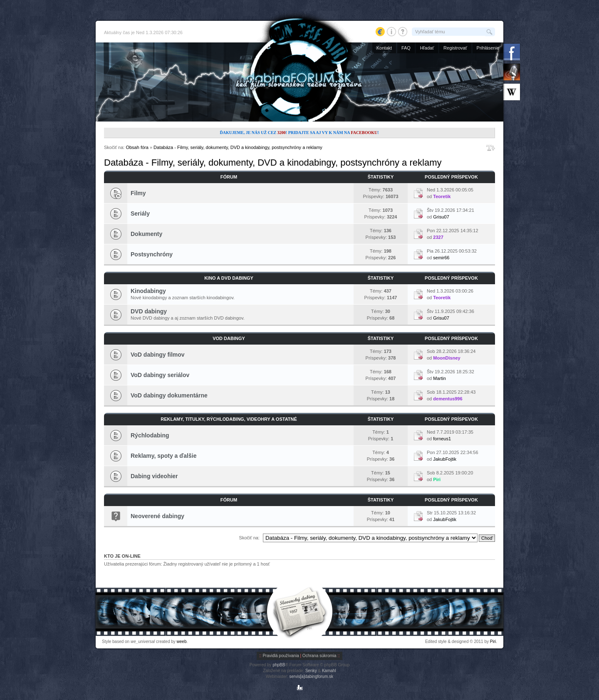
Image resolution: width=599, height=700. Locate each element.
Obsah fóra (137, 147)
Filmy (138, 193)
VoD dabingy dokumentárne (169, 395)
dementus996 (448, 399)
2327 (438, 237)
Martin (439, 378)
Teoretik (442, 196)
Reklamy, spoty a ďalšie (163, 456)
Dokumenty (146, 234)
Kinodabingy (148, 291)
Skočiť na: (249, 538)
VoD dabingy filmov (158, 355)
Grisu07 (441, 217)
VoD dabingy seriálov (160, 375)
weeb (182, 642)
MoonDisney (447, 358)
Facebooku (364, 133)
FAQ (406, 48)
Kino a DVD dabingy (229, 278)
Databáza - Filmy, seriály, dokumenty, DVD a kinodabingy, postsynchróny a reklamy (238, 147)
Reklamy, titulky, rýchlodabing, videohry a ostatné (229, 419)
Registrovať (455, 48)
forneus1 (442, 439)
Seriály (140, 213)
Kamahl (329, 671)
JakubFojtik (445, 459)
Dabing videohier (154, 476)
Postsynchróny (152, 254)
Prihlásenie (488, 48)
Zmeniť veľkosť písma (491, 148)
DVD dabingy (149, 311)
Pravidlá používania (281, 656)
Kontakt (384, 48)
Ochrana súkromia (319, 656)
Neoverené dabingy (157, 516)
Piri (437, 479)
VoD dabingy (229, 338)
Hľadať (427, 48)
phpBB (279, 665)
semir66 (441, 258)
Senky (311, 671)
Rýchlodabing (150, 435)
